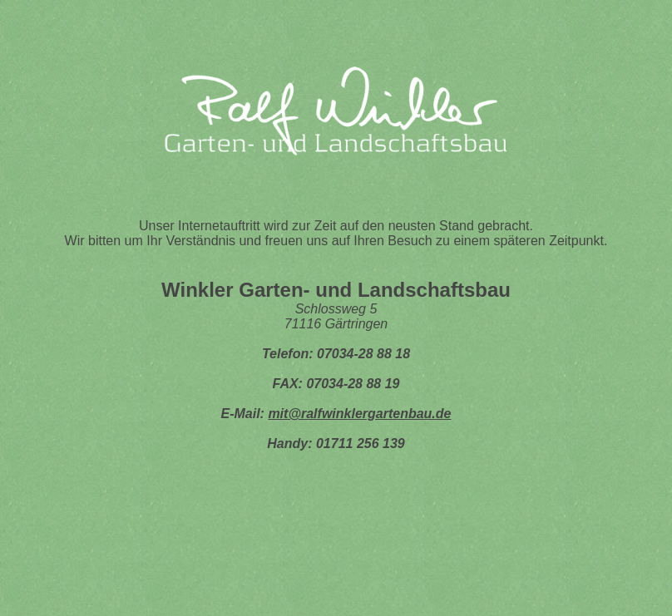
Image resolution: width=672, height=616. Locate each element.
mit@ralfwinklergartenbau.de (359, 414)
